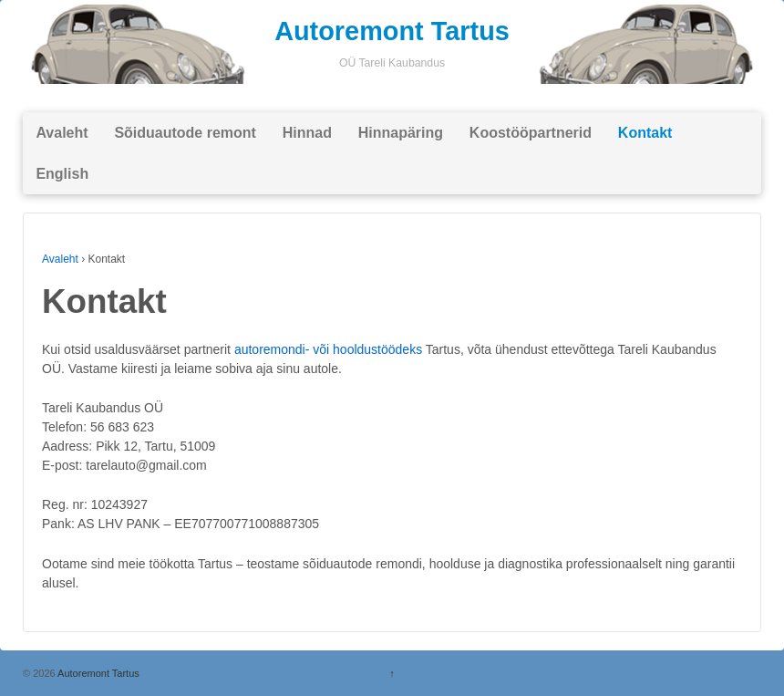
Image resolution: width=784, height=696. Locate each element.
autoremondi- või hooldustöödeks (328, 349)
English (62, 174)
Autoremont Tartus (392, 31)
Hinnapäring (401, 133)
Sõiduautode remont (185, 133)
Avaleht (62, 133)
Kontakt (645, 133)
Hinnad (307, 133)
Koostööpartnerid (531, 133)
